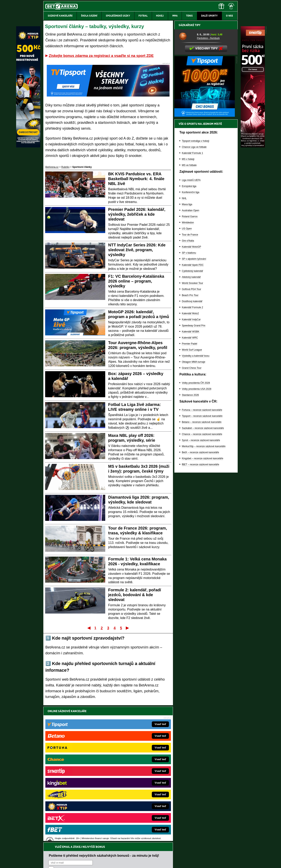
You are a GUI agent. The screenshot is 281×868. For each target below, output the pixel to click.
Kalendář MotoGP (191, 388)
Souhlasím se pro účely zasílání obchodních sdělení (98, 735)
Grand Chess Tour (192, 509)
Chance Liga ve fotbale (194, 288)
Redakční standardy (78, 862)
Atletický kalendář (191, 418)
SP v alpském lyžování (194, 400)
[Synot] (253, 146)
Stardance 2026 (190, 536)
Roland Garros (190, 357)
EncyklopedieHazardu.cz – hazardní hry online (134, 763)
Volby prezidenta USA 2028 (197, 530)
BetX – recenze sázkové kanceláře (200, 593)
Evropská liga (189, 327)
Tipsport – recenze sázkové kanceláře (202, 557)
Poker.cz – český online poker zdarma (73, 806)
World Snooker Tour (193, 424)
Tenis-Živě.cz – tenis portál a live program (75, 781)
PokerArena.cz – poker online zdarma (73, 800)
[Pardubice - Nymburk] (186, 177)
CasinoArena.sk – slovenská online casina (132, 806)
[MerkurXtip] (28, 146)
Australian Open (190, 351)
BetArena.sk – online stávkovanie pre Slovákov (134, 781)
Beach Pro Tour (190, 436)
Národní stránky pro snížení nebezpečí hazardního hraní (188, 853)
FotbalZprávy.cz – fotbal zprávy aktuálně (74, 769)
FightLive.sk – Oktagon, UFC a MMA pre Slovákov (136, 787)
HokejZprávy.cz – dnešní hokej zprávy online (76, 775)
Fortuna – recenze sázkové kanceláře (202, 551)
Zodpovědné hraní (209, 828)
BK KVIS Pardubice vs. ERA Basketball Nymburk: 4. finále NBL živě (136, 179)
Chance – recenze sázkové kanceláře (202, 575)
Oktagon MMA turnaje (194, 503)
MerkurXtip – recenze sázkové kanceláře (204, 587)
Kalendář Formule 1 (192, 294)
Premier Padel (189, 485)
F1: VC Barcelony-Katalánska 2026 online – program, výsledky (136, 281)
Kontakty (59, 862)
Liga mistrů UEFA (191, 321)
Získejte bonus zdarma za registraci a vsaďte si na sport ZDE (101, 56)
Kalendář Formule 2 (192, 448)
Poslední (128, 628)
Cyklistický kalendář (192, 412)
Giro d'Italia (188, 382)
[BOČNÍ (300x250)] (205, 257)
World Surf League (192, 491)
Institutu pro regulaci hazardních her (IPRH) (142, 828)
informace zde (114, 845)
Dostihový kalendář (192, 442)
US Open (187, 370)
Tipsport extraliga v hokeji (196, 282)
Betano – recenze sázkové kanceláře (202, 563)
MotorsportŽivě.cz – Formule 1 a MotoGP (75, 787)
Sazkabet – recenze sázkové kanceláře (203, 569)
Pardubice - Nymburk (208, 179)
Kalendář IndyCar (191, 460)
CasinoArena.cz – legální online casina (73, 812)
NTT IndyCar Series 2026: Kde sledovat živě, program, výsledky (137, 250)
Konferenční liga (191, 333)
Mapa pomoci (149, 853)
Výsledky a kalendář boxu (196, 497)
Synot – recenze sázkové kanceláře (201, 581)
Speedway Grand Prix (194, 467)
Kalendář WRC (190, 479)
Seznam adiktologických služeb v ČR (121, 853)
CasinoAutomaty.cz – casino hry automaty (132, 769)
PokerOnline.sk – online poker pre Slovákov (133, 812)
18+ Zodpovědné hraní (172, 862)
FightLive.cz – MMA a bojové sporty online (75, 763)
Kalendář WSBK (191, 473)
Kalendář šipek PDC (193, 406)
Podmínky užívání (102, 862)
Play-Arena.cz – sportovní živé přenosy (74, 793)
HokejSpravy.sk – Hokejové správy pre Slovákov (135, 793)
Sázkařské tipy (190, 166)
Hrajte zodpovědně (55, 840)
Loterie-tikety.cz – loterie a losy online (129, 775)
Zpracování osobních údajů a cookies (136, 862)
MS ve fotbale (189, 306)
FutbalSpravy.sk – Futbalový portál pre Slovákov (135, 800)
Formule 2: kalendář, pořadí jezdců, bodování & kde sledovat (135, 595)
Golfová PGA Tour (191, 430)
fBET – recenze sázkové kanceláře (200, 605)
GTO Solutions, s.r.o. (203, 862)
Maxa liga (187, 345)
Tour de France (190, 376)
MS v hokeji (188, 300)
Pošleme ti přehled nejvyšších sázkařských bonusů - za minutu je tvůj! (104, 720)
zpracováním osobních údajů (85, 735)
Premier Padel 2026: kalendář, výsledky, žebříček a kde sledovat (137, 214)
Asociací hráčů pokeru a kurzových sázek (69, 832)
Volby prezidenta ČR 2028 (196, 524)
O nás (47, 862)
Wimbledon (188, 364)
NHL (184, 339)
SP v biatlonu (189, 394)
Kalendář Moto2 (190, 454)
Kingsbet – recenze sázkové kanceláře (202, 599)
